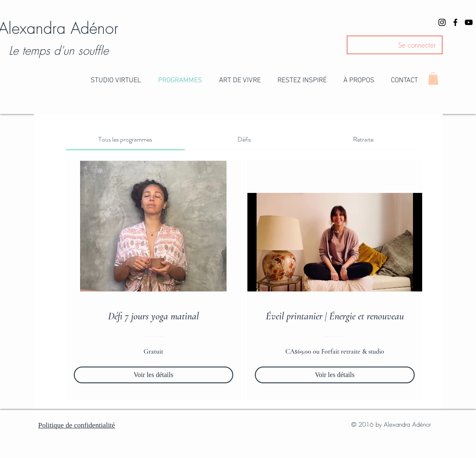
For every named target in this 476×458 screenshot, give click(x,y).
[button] (116, 81)
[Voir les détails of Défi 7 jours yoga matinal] (154, 375)
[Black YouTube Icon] (469, 22)
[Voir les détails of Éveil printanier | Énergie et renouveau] (335, 375)
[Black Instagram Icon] (442, 22)
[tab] (125, 139)
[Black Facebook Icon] (455, 22)
